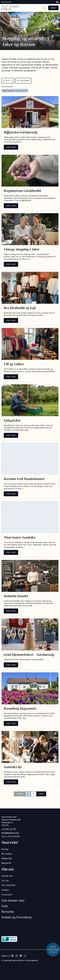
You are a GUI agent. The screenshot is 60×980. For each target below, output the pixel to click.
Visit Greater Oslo (13, 901)
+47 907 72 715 (9, 829)
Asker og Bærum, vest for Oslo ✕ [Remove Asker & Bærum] (15, 91)
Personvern (7, 895)
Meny (53, 8)
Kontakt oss (7, 876)
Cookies (5, 890)
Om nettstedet (8, 885)
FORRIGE (19, 794)
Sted (8, 81)
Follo (5, 906)
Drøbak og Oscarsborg (16, 917)
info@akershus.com (10, 833)
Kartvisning (23, 81)
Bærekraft (6, 863)
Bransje (5, 849)
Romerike (8, 912)
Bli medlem (7, 854)
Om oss (5, 881)
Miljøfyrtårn (7, 858)
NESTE (41, 794)
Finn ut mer (11, 147)
